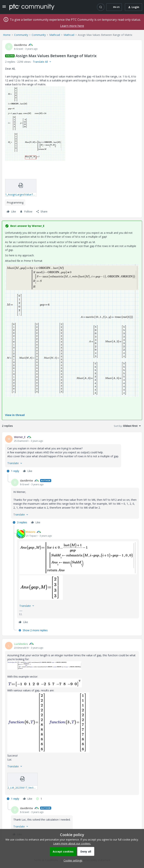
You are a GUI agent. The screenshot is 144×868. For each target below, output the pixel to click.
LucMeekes (21, 644)
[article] (72, 455)
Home (7, 35)
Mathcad (55, 35)
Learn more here (72, 26)
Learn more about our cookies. (72, 843)
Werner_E (20, 437)
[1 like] (39, 799)
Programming (15, 202)
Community (21, 35)
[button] (4, 8)
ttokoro (31, 532)
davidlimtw (21, 45)
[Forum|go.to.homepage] (32, 7)
